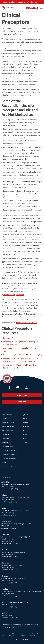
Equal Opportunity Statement (34, 635)
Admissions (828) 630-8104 (10, 489)
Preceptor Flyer (9, 338)
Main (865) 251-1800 (8, 541)
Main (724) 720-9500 (8, 594)
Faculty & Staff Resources (10, 467)
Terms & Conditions (23, 635)
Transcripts (5, 438)
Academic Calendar (8, 426)
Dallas (4, 508)
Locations (5, 442)
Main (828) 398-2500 (8, 487)
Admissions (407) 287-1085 (9, 583)
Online (4, 613)
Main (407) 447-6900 (8, 581)
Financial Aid (6, 434)
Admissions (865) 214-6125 (9, 607)
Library (25, 418)
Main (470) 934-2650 (8, 554)
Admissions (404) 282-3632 (9, 502)
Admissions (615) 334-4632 (9, 570)
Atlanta (4, 495)
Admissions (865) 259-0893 (10, 618)
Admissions (5, 418)
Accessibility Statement (12, 635)
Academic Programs (8, 422)
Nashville (5, 563)
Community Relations (9, 454)
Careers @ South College (10, 450)
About (4, 463)
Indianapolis (6, 521)
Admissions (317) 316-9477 (9, 528)
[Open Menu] (41, 8)
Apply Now (22, 402)
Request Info (32, 8)
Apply (25, 434)
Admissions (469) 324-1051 (9, 515)
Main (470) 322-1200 (8, 500)
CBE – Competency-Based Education (16, 602)
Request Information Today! (29, 2)
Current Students (7, 446)
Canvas (25, 422)
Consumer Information (9, 459)
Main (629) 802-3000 (8, 567)
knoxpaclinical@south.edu (14, 295)
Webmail (26, 426)
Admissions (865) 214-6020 (10, 543)
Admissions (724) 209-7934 (9, 596)
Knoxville (5, 534)
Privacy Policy (4, 635)
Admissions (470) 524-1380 (9, 557)
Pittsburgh (6, 589)
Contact (26, 442)
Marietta (5, 550)
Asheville (5, 482)
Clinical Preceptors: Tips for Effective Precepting (23, 355)
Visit (25, 430)
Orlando (5, 576)
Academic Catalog (7, 430)
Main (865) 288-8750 (8, 615)
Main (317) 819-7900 (8, 526)
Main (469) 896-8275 (8, 513)
